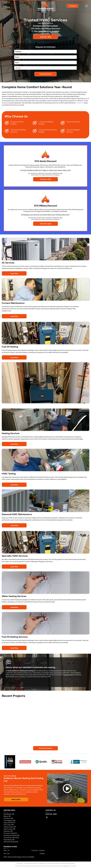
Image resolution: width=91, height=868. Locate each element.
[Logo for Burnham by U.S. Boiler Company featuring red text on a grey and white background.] (57, 762)
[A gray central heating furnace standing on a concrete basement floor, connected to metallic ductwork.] (35, 714)
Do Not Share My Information (31, 864)
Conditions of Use (43, 864)
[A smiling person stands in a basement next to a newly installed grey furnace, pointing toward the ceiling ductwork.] (78, 714)
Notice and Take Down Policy (55, 864)
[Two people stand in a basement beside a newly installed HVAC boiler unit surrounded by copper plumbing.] (78, 735)
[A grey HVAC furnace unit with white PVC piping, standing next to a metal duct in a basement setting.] (13, 708)
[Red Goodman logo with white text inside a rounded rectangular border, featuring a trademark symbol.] (26, 762)
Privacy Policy (20, 864)
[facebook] (47, 818)
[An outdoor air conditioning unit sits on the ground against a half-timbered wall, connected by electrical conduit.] (56, 708)
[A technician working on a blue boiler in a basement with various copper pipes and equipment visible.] (13, 730)
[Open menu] (86, 6)
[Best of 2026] (10, 762)
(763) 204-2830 (51, 814)
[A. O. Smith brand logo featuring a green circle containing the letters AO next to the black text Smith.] (41, 762)
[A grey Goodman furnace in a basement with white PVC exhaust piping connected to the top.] (35, 735)
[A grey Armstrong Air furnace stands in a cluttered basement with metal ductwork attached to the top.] (56, 730)
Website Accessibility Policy (68, 864)
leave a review (68, 675)
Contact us (80, 103)
